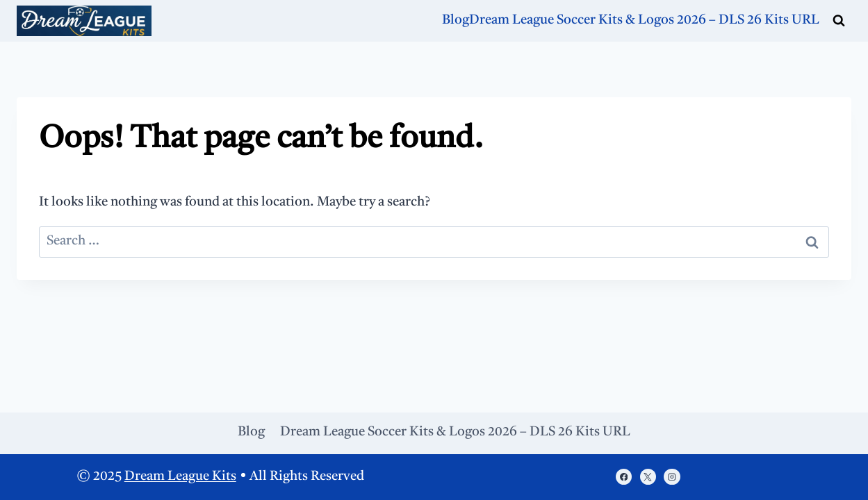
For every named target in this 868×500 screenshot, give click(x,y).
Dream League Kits (180, 477)
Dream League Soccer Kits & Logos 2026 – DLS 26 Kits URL (644, 20)
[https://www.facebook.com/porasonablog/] (624, 477)
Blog (456, 20)
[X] (648, 477)
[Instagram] (672, 477)
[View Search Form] (839, 21)
